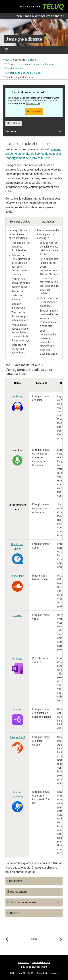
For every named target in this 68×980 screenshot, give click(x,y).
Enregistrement (17, 892)
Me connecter (55, 16)
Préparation (15, 881)
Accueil (7, 60)
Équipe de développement (34, 967)
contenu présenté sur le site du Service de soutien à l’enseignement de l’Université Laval (33, 154)
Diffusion (13, 913)
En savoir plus (33, 103)
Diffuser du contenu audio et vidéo (24, 73)
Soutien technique (41, 962)
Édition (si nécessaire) (21, 902)
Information (23, 962)
